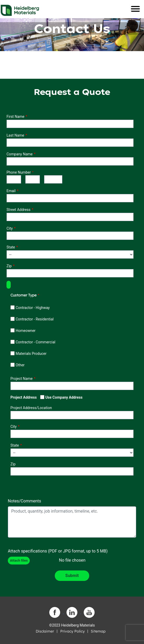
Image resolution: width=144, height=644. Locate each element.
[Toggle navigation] (135, 9)
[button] (9, 285)
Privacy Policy (73, 631)
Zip (9, 266)
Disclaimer (45, 631)
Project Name (22, 379)
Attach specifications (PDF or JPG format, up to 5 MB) (58, 551)
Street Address (19, 210)
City (10, 228)
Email (11, 191)
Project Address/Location (31, 408)
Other (20, 365)
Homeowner (26, 331)
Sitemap (98, 631)
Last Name (15, 135)
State (11, 247)
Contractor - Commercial (35, 342)
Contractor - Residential (35, 319)
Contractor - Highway (33, 308)
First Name (15, 117)
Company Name (20, 154)
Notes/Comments (25, 501)
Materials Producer (31, 354)
